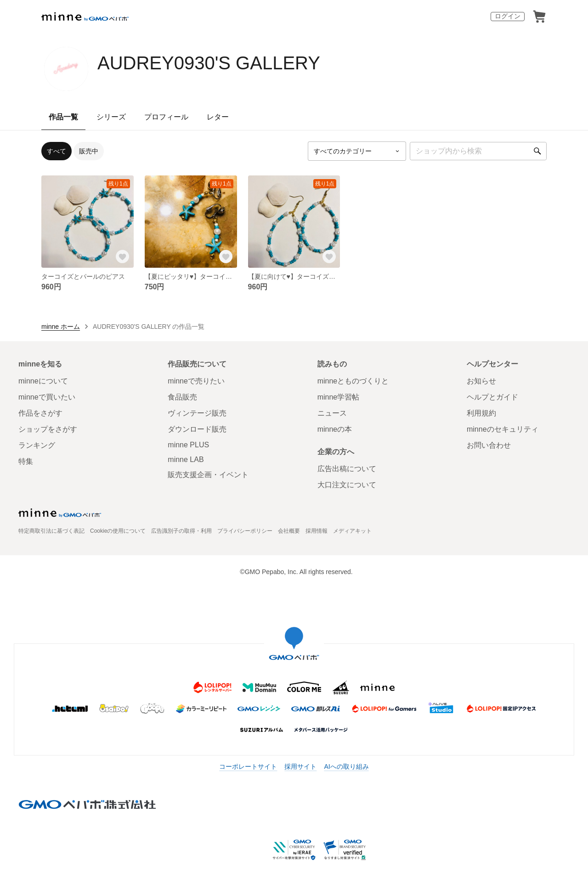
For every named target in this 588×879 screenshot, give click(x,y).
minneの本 (335, 429)
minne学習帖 (339, 397)
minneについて (43, 381)
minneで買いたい (47, 397)
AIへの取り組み (346, 766)
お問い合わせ (489, 445)
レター (218, 117)
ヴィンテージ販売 (197, 413)
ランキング (37, 445)
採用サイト (300, 766)
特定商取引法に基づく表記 (51, 531)
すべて (57, 151)
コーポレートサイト (248, 766)
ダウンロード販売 (197, 429)
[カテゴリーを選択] (357, 151)
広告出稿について (347, 469)
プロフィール (166, 117)
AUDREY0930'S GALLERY (209, 63)
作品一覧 (63, 117)
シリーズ (111, 117)
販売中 (89, 151)
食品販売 (182, 397)
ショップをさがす (48, 429)
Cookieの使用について (118, 531)
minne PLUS (188, 445)
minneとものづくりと (353, 381)
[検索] (537, 151)
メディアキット (352, 531)
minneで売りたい (196, 381)
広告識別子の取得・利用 (181, 531)
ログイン (508, 16)
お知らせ (481, 381)
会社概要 (289, 531)
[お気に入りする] (123, 257)
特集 (26, 461)
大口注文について (347, 485)
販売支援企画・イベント (208, 475)
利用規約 (481, 413)
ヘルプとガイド (492, 397)
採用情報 (317, 531)
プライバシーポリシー (245, 531)
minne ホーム (61, 327)
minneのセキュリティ (503, 429)
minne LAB (186, 459)
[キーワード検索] (478, 151)
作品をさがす (40, 413)
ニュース (332, 413)
